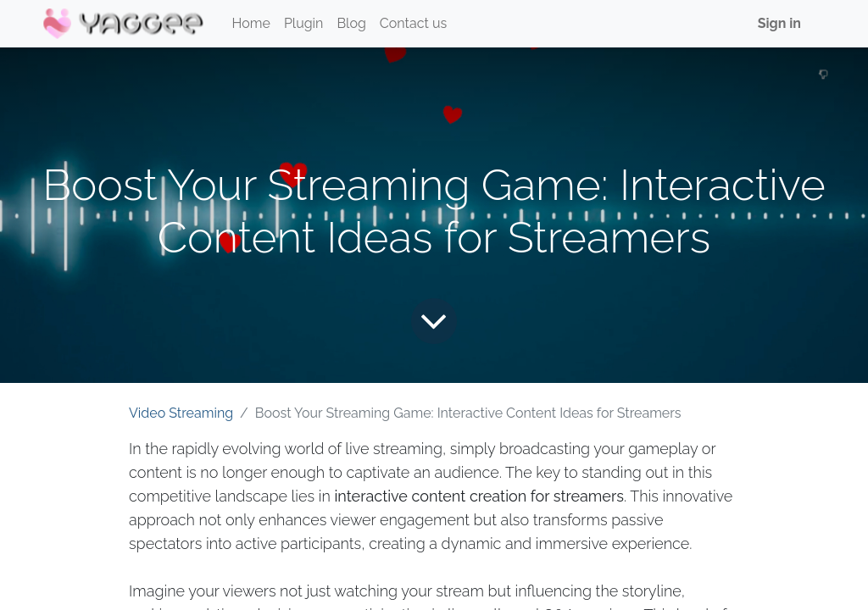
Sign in (779, 23)
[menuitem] (251, 24)
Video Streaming (181, 413)
